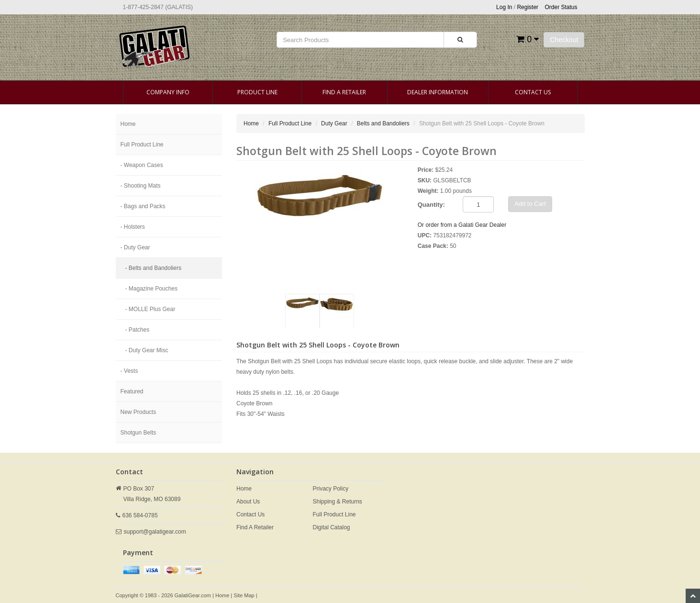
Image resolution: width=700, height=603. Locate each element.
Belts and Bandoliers (383, 123)
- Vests (129, 371)
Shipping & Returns (337, 502)
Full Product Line (142, 145)
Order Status (561, 7)
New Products (139, 412)
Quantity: (431, 205)
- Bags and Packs (143, 206)
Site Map (244, 595)
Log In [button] (504, 7)
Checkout (564, 40)
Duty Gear (334, 123)
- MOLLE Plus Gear (150, 309)
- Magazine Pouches (151, 289)
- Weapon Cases (142, 165)
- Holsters (133, 227)
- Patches (138, 330)
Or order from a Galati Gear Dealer (462, 225)
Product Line (257, 92)
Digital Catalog (331, 527)
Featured (132, 391)
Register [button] (528, 7)
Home (128, 124)
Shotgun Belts (139, 433)
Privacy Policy (330, 489)
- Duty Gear (135, 247)
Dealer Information (438, 92)
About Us (248, 502)
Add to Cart (530, 204)
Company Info (168, 92)
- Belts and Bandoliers (153, 268)
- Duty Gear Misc (147, 350)
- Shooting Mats (141, 186)
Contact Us (533, 92)
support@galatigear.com (155, 532)
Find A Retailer (344, 92)
